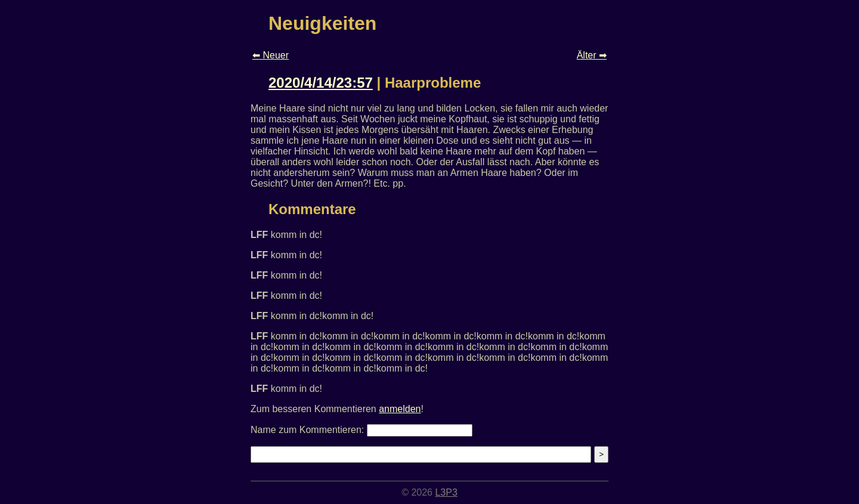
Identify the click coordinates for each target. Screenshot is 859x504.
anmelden (400, 409)
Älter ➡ (592, 55)
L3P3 (446, 492)
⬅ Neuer (271, 55)
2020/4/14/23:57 (321, 83)
